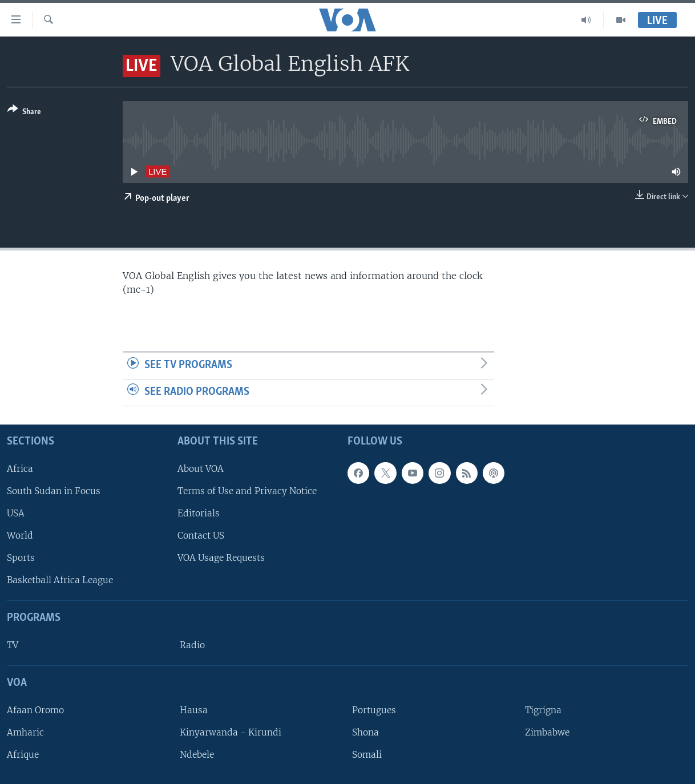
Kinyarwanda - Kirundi (231, 732)
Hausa (194, 710)
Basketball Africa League (60, 580)
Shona (365, 732)
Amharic (25, 732)
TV (13, 645)
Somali (367, 755)
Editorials (199, 513)
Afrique (23, 755)
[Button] (24, 113)
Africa (20, 468)
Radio (192, 645)
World (20, 536)
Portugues (374, 710)
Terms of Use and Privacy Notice (247, 490)
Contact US (201, 536)
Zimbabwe (547, 732)
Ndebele (197, 755)
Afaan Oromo (35, 710)
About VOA (201, 468)
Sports (21, 558)
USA (16, 513)
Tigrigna (543, 710)
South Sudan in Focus (54, 490)
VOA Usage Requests (221, 558)
